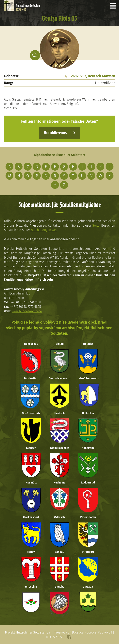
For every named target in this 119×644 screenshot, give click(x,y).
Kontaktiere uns (55, 133)
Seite (96, 226)
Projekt (28, 6)
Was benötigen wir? (44, 230)
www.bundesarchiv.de (27, 311)
